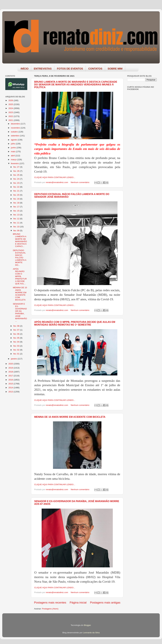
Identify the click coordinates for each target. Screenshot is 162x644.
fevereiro (15, 163)
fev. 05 (17, 338)
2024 (11, 108)
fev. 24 (17, 179)
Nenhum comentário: (80, 182)
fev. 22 (17, 187)
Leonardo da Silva (91, 633)
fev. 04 (17, 342)
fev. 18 (17, 203)
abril (13, 156)
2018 (11, 372)
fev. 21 (17, 191)
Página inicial (78, 603)
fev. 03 (17, 346)
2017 (11, 376)
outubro (15, 132)
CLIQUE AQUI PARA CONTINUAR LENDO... (55, 177)
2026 (11, 100)
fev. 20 (17, 195)
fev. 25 (17, 175)
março (14, 160)
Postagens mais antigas (105, 603)
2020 (11, 364)
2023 (11, 112)
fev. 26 (17, 171)
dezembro (16, 124)
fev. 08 (17, 326)
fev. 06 (17, 334)
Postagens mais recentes (50, 603)
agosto (14, 140)
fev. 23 (17, 183)
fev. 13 (17, 215)
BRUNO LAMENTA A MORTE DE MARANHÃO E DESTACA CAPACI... (20, 240)
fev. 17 (17, 207)
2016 (11, 380)
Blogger (87, 625)
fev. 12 (17, 219)
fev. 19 (17, 199)
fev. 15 (17, 211)
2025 (11, 104)
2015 (11, 384)
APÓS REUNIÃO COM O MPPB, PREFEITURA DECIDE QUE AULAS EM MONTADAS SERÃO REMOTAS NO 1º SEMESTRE (75, 323)
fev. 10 (17, 227)
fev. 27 (17, 167)
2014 (11, 388)
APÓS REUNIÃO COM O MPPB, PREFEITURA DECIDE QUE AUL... (20, 276)
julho (13, 144)
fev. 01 (17, 354)
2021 (11, 120)
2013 (11, 392)
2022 (11, 116)
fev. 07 (17, 330)
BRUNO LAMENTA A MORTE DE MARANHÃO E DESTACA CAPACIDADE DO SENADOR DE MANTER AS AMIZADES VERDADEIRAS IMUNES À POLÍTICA (76, 85)
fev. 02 (17, 350)
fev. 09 (17, 231)
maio (13, 152)
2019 (11, 368)
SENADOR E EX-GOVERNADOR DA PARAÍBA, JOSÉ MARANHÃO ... (20, 312)
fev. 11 (17, 223)
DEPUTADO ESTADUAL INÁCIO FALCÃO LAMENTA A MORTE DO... (20, 258)
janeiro (14, 359)
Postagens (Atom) (50, 609)
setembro (15, 136)
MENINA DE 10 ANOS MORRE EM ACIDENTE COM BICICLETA (70, 417)
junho (14, 148)
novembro (16, 128)
